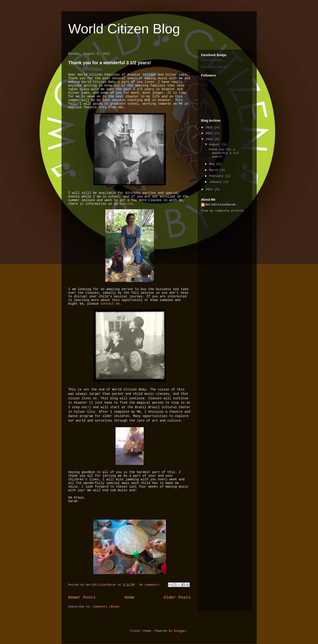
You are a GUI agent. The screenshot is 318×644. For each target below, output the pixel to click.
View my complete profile (222, 211)
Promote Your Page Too (214, 67)
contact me (110, 304)
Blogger (180, 631)
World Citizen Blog (124, 29)
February (217, 176)
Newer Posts (82, 597)
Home (130, 597)
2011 (210, 189)
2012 (210, 139)
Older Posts (177, 597)
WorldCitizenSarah (221, 205)
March (214, 170)
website (126, 204)
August (215, 144)
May (213, 164)
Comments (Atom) (106, 607)
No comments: (151, 585)
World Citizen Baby (212, 60)
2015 (210, 127)
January (216, 182)
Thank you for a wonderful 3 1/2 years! (110, 63)
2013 (210, 133)
